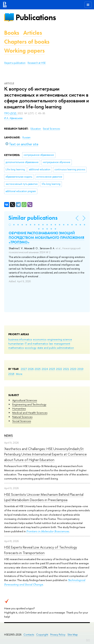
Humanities (19, 408)
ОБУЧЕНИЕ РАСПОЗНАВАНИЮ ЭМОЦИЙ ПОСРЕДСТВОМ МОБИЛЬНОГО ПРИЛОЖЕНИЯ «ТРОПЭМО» (46, 238)
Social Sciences (22, 421)
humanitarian (16, 343)
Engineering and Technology (29, 404)
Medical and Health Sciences (30, 413)
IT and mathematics (36, 343)
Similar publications (33, 218)
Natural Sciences (22, 417)
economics (40, 339)
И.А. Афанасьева (13, 118)
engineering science (60, 339)
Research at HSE (37, 63)
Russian (26, 137)
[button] (10, 225)
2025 (38, 369)
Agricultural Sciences (25, 400)
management (62, 343)
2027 (24, 369)
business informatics (20, 339)
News (9, 436)
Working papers (24, 51)
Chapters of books (27, 42)
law (51, 343)
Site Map (73, 635)
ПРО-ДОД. (11, 113)
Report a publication (15, 63)
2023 (52, 369)
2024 (45, 369)
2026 (31, 369)
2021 (66, 369)
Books (12, 33)
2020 (73, 369)
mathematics (16, 348)
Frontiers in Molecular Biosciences (48, 531)
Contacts (29, 635)
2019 (80, 369)
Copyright (42, 635)
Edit (88, 640)
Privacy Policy (58, 635)
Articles (33, 33)
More (19, 374)
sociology (31, 348)
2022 (59, 369)
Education (36, 129)
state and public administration (56, 348)
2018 (11, 374)
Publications (36, 17)
